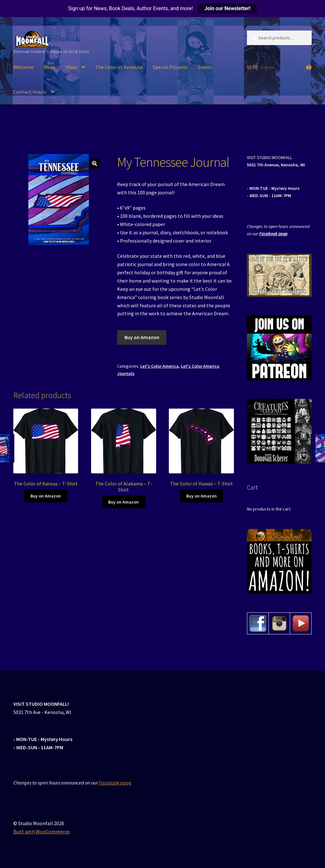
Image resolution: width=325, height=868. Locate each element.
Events (205, 67)
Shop (71, 67)
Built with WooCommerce (41, 831)
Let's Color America (159, 366)
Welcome (23, 67)
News (50, 67)
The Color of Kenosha (119, 67)
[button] (95, 164)
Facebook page (273, 234)
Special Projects (170, 67)
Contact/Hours (30, 92)
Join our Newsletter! (227, 8)
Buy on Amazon (142, 337)
